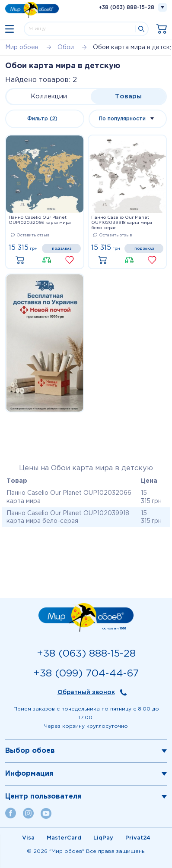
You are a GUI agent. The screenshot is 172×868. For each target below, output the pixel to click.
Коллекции (49, 96)
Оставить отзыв (30, 235)
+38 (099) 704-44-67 (86, 674)
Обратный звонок (86, 692)
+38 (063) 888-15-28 (126, 8)
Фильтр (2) (42, 119)
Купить (22, 261)
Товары (128, 96)
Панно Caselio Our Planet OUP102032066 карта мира (40, 220)
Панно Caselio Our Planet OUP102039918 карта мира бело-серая (122, 223)
